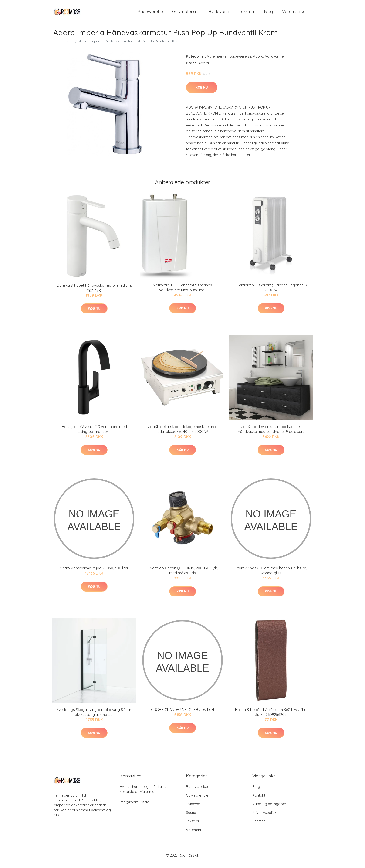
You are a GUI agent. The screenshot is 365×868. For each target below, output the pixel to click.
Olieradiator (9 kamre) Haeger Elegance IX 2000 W (271, 292)
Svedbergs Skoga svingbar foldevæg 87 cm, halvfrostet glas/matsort (94, 717)
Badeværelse (150, 14)
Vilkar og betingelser (269, 808)
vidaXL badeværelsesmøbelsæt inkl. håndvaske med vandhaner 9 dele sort (271, 434)
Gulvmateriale (186, 14)
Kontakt (259, 800)
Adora (258, 61)
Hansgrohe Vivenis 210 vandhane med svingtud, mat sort (94, 434)
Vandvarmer (275, 61)
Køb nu (202, 92)
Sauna (191, 817)
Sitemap (259, 826)
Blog (268, 14)
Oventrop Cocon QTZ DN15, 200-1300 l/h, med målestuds (183, 575)
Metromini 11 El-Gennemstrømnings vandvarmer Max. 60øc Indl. (182, 292)
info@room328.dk (134, 807)
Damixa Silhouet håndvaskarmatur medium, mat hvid (94, 292)
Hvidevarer (219, 14)
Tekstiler (247, 14)
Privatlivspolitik (264, 817)
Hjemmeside (63, 46)
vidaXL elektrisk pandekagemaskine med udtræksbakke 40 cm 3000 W (182, 434)
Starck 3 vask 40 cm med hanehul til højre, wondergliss (271, 575)
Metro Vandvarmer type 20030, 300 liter (94, 573)
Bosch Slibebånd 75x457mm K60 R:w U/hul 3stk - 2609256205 (271, 717)
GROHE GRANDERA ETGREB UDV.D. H (182, 714)
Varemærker (295, 14)
